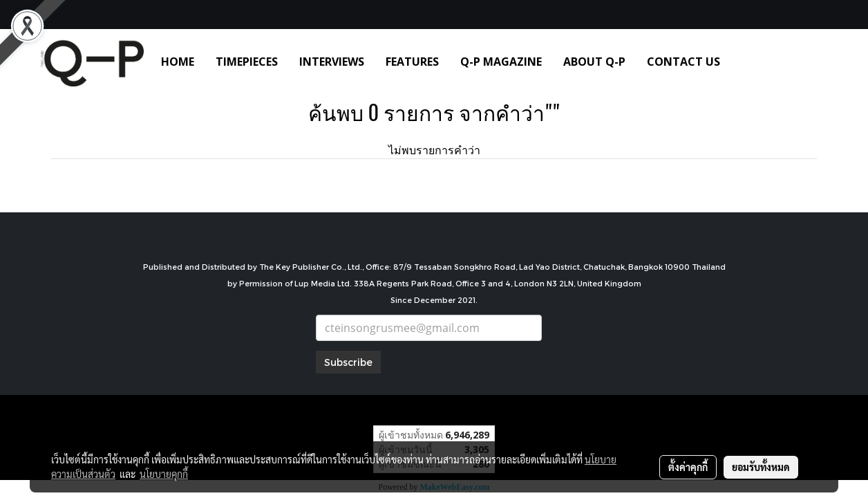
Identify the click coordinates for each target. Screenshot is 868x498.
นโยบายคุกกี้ (164, 474)
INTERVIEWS (332, 62)
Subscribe (348, 362)
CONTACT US (683, 62)
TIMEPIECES (247, 62)
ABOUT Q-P (594, 62)
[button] (751, 62)
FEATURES (412, 62)
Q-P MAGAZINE (501, 62)
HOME (178, 62)
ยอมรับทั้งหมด (761, 467)
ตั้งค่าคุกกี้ (688, 467)
